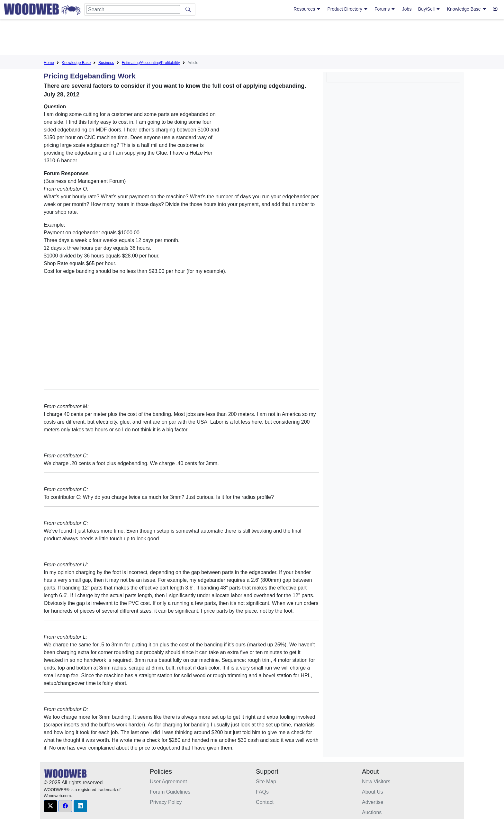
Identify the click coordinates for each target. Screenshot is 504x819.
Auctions (372, 812)
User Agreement (168, 782)
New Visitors (376, 782)
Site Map (266, 782)
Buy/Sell (429, 9)
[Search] (133, 9)
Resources (307, 9)
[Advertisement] (252, 38)
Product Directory (348, 9)
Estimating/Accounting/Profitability (151, 63)
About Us (373, 792)
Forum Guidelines (170, 792)
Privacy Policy (166, 802)
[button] (50, 806)
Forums (385, 9)
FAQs (262, 792)
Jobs (407, 9)
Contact (265, 802)
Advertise (373, 802)
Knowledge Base (467, 9)
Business (106, 63)
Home (49, 63)
